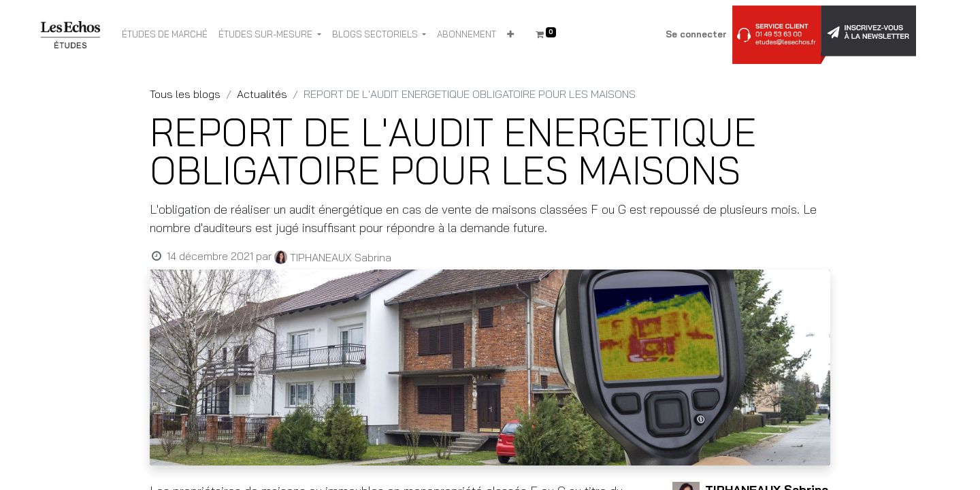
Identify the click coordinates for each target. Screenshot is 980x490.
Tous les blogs (185, 94)
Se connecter (696, 34)
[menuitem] (165, 35)
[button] (510, 35)
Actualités (262, 94)
